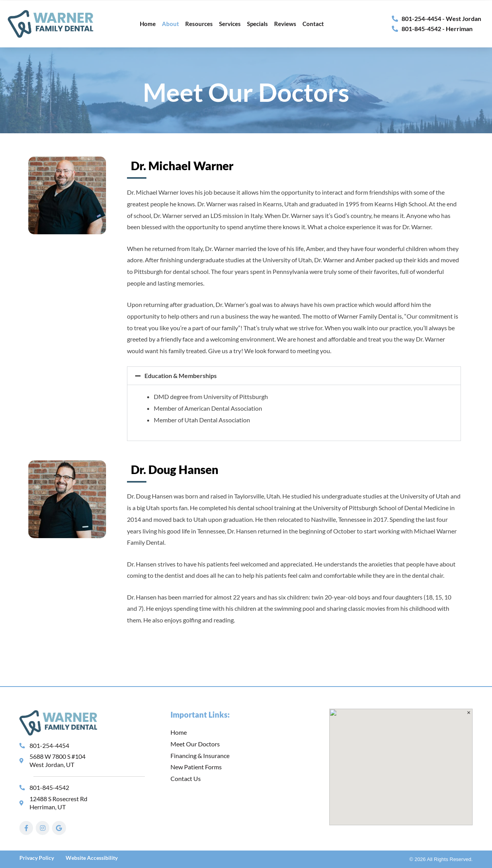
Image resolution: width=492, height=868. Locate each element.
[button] (294, 376)
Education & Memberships (181, 376)
